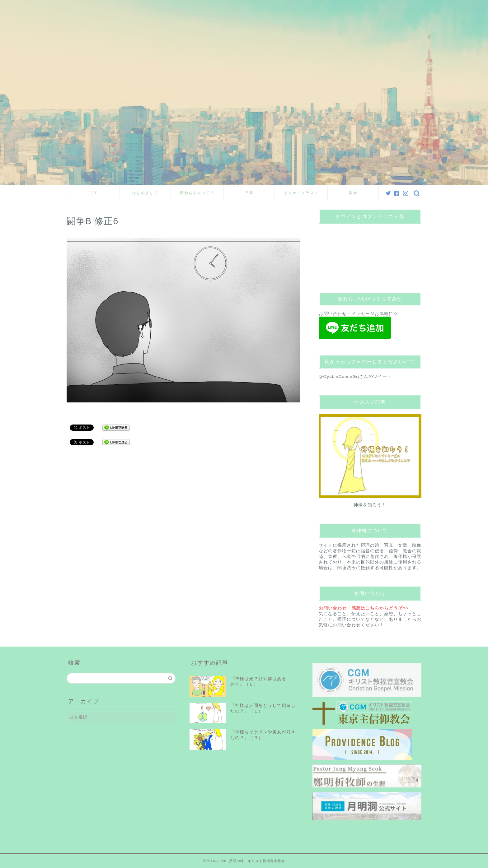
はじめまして (145, 193)
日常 (250, 193)
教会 (353, 193)
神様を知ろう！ (370, 505)
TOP (93, 193)
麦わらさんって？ (197, 193)
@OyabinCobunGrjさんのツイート (355, 376)
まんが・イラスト (301, 193)
